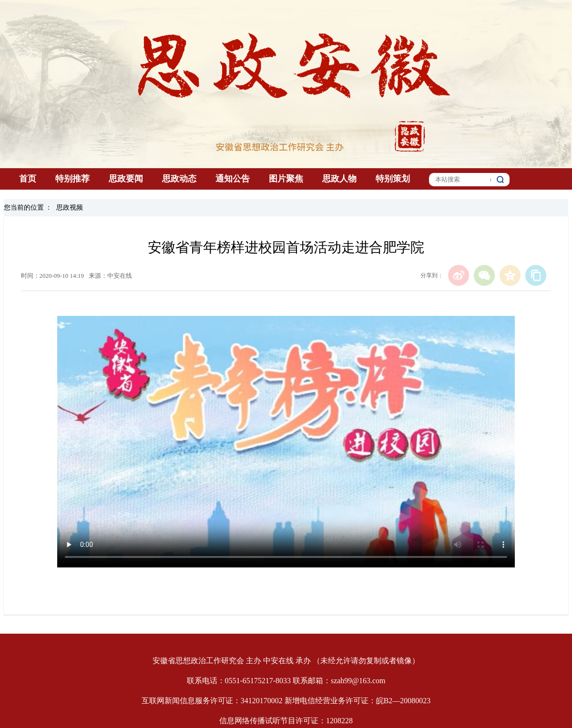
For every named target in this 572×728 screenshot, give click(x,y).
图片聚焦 (286, 179)
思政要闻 (126, 179)
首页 (28, 179)
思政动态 (179, 179)
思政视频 (70, 207)
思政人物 (339, 179)
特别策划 (393, 179)
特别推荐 (72, 179)
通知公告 (233, 179)
